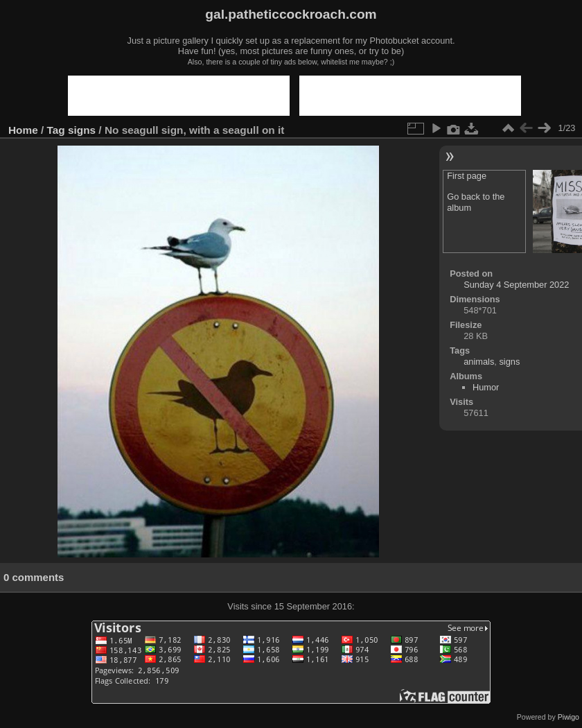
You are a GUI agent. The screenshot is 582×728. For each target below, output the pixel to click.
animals (479, 362)
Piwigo (568, 717)
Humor (486, 387)
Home (23, 130)
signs (82, 130)
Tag (56, 130)
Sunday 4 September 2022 (516, 285)
